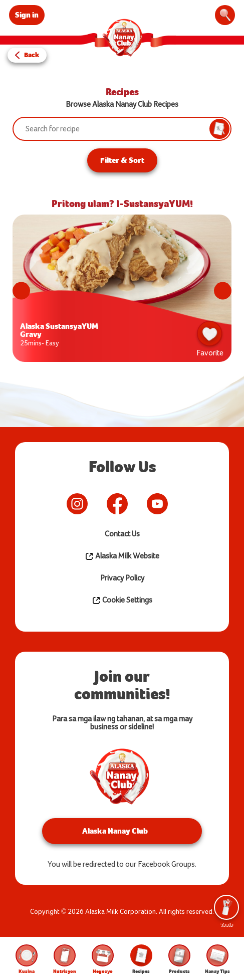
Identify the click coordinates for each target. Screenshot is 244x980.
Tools (226, 911)
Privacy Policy (122, 578)
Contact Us (122, 534)
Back (32, 55)
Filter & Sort (122, 160)
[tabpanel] (122, 291)
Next (223, 291)
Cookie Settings (122, 601)
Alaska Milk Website (122, 556)
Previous (21, 291)
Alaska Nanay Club (115, 831)
